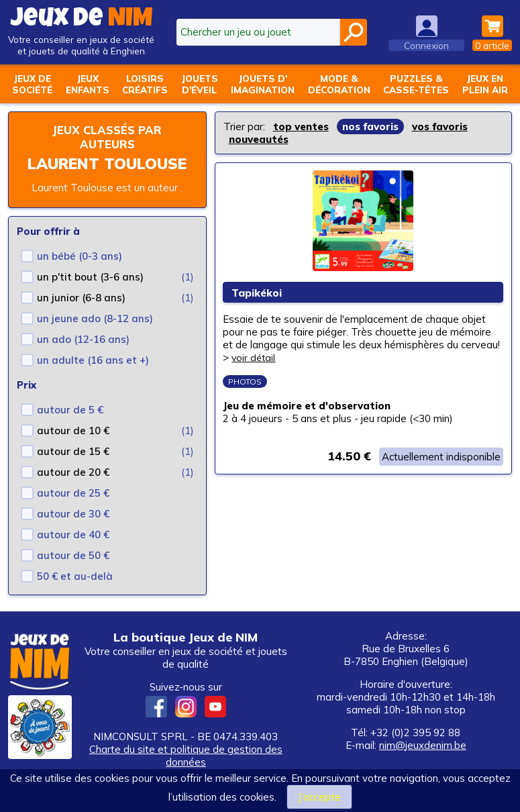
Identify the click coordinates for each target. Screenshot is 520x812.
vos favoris (440, 126)
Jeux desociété (32, 84)
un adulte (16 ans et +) (93, 360)
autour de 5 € (70, 410)
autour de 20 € (73, 472)
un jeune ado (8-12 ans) (95, 318)
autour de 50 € (73, 555)
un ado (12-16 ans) (83, 339)
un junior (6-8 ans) (81, 298)
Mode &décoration (339, 84)
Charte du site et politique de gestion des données (186, 756)
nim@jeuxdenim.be (423, 745)
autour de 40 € (73, 535)
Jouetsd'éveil (200, 84)
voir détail (255, 358)
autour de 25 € (73, 493)
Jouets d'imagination (263, 84)
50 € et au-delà (75, 576)
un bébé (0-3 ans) (80, 256)
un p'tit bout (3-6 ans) (90, 277)
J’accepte (319, 797)
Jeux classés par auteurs (107, 137)
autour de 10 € (73, 430)
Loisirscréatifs (145, 84)
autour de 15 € (73, 451)
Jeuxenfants (88, 84)
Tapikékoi (260, 293)
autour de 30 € (73, 514)
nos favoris (370, 126)
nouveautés (259, 139)
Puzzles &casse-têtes (416, 84)
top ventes (301, 126)
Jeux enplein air (485, 84)
